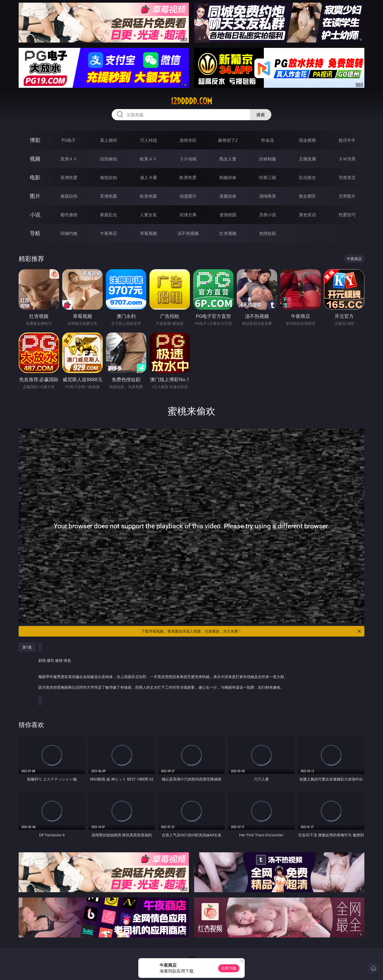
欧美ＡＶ (148, 159)
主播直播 (307, 159)
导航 (35, 233)
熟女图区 (307, 196)
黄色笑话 (307, 215)
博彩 (35, 140)
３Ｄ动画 (188, 159)
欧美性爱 (188, 177)
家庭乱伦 (109, 215)
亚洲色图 (109, 196)
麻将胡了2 (228, 140)
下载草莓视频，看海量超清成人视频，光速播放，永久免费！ (251, 631)
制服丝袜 (228, 177)
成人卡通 (148, 177)
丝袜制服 (268, 159)
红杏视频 (228, 233)
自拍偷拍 (109, 159)
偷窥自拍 (69, 196)
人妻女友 (148, 215)
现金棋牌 (307, 140)
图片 (35, 196)
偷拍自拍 (109, 177)
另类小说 (268, 215)
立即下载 (229, 968)
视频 (35, 159)
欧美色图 (148, 196)
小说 (35, 215)
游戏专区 (188, 140)
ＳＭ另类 (347, 159)
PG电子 (69, 140)
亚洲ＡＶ (69, 159)
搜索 (261, 115)
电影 (35, 177)
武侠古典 (188, 215)
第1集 (27, 647)
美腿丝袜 (228, 196)
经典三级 (268, 177)
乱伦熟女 (307, 177)
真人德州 (109, 140)
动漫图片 (188, 196)
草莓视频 (148, 233)
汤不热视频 (188, 233)
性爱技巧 (347, 215)
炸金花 (268, 140)
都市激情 (69, 215)
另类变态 (347, 177)
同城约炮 (69, 233)
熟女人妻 (228, 159)
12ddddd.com (191, 101)
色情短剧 (268, 233)
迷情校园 (228, 215)
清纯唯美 (268, 196)
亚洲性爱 (69, 177)
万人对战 (148, 140)
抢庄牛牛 (347, 140)
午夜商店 (109, 233)
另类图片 (347, 196)
